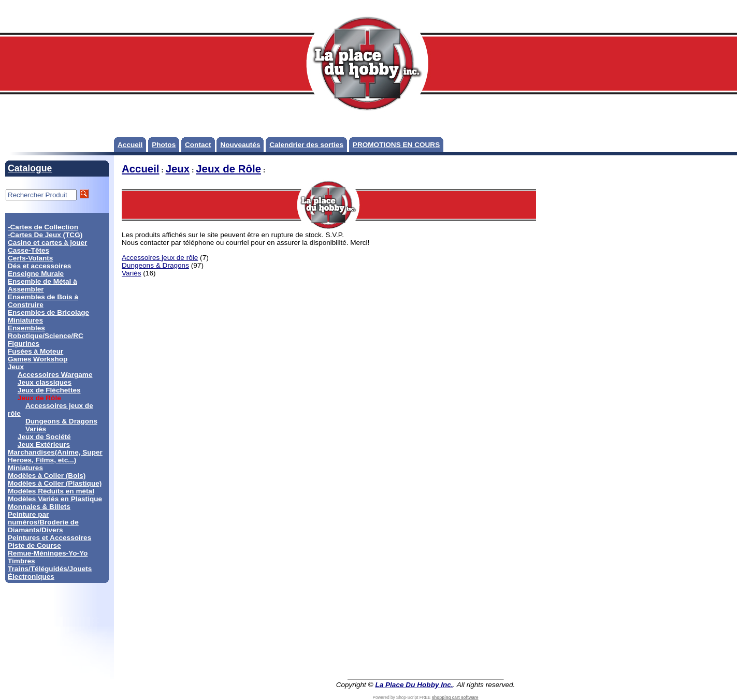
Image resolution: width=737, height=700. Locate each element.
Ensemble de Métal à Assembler (42, 285)
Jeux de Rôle (228, 169)
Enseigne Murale (36, 274)
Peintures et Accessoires (49, 538)
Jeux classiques (45, 382)
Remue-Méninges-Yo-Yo (48, 553)
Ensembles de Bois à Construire (43, 301)
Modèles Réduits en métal (51, 491)
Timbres (21, 561)
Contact (198, 145)
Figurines (24, 344)
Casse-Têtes (28, 250)
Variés (36, 429)
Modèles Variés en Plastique (55, 499)
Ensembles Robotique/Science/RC (46, 332)
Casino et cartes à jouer (47, 243)
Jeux (16, 367)
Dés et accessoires (39, 266)
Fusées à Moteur (35, 351)
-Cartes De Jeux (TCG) (45, 235)
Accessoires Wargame (55, 375)
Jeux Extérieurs (44, 444)
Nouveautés (240, 145)
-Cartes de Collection (43, 227)
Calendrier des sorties (306, 145)
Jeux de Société (44, 437)
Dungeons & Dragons (61, 421)
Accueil (130, 145)
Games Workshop (38, 359)
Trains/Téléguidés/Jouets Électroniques (50, 573)
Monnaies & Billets (39, 507)
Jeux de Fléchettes (49, 390)
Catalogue (30, 168)
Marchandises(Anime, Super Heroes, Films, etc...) (55, 456)
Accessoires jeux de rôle (160, 258)
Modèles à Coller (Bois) (47, 476)
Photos (164, 145)
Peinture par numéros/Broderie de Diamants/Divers (43, 522)
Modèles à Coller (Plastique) (55, 483)
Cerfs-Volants (30, 258)
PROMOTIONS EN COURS (396, 145)
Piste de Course (34, 545)
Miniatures (25, 468)
